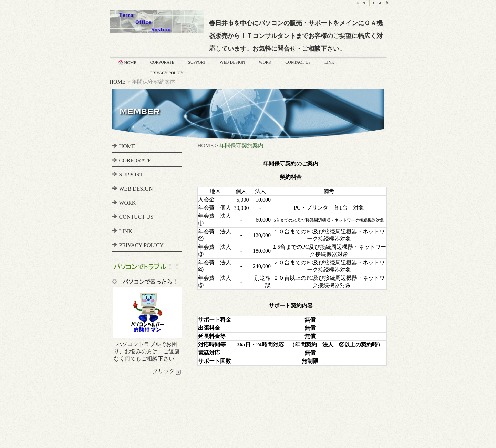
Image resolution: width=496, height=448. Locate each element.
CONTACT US (298, 62)
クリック (167, 371)
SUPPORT (197, 62)
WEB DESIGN (232, 62)
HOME (127, 63)
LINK (329, 62)
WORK (265, 62)
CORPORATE (162, 62)
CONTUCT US (136, 217)
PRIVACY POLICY (167, 73)
